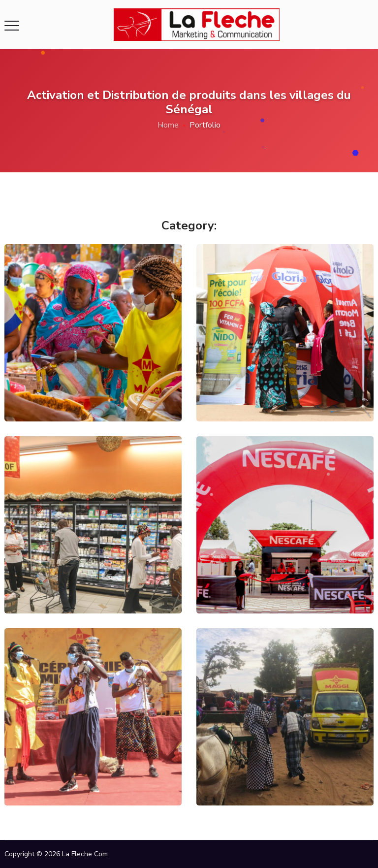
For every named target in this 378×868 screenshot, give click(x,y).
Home (168, 125)
